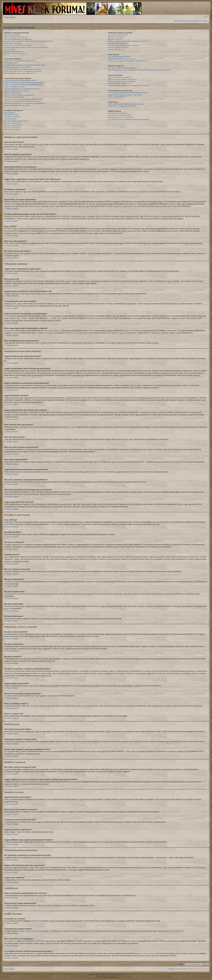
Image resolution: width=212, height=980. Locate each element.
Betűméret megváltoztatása (206, 17)
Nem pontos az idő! (11, 63)
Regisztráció (197, 21)
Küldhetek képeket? (11, 119)
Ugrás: (181, 964)
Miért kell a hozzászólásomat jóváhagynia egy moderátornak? (25, 103)
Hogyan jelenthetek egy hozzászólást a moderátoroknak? (23, 99)
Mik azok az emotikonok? (13, 117)
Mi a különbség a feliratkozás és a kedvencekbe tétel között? (128, 93)
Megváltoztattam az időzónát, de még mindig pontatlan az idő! (25, 65)
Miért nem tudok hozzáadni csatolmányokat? (19, 95)
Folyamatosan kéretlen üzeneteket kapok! (122, 59)
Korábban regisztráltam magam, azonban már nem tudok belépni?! (26, 47)
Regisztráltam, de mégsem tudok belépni (18, 45)
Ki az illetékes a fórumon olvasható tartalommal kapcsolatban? (129, 119)
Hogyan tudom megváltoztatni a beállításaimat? (20, 61)
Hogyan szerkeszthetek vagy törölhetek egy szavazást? (23, 89)
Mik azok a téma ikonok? (13, 129)
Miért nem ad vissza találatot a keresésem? (122, 79)
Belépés (205, 21)
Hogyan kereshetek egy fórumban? (120, 77)
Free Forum (112, 976)
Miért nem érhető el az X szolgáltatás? (121, 117)
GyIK (189, 21)
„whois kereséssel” (149, 953)
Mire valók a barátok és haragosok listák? (122, 68)
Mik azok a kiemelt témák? (13, 125)
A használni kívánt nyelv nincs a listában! (18, 67)
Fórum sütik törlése (182, 969)
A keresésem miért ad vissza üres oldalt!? (122, 81)
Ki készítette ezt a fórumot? (117, 113)
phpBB (97, 975)
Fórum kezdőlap (10, 17)
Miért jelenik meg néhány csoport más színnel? (124, 45)
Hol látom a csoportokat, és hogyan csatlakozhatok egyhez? (128, 41)
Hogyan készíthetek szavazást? (15, 87)
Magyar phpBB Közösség (28, 931)
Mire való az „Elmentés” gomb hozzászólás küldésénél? (23, 101)
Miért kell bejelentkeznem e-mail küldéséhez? (19, 73)
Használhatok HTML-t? (12, 115)
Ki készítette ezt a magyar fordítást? (120, 115)
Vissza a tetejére (12, 149)
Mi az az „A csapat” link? (116, 50)
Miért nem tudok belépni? (13, 35)
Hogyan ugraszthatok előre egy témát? (17, 105)
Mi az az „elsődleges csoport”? (118, 47)
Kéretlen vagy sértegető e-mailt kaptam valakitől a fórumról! (128, 61)
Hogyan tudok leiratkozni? (117, 97)
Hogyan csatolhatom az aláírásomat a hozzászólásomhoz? (24, 85)
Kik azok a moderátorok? (116, 37)
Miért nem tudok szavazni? (13, 93)
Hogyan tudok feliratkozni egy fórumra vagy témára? (125, 95)
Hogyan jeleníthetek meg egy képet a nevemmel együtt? (23, 69)
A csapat (171, 969)
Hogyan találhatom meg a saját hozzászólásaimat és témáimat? (129, 86)
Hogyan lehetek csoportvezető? (118, 43)
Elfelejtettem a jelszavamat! (13, 43)
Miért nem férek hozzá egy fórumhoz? (17, 91)
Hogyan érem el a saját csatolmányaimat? (122, 106)
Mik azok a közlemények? (13, 123)
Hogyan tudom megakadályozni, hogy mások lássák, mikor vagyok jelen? (28, 41)
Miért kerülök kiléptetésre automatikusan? (18, 39)
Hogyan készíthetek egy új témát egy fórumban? (20, 80)
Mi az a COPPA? (10, 50)
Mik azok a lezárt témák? (13, 127)
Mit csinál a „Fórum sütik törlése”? (15, 54)
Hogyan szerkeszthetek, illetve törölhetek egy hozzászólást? (24, 83)
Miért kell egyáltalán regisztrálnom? (16, 37)
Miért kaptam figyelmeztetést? (14, 97)
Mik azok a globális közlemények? (16, 121)
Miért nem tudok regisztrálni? (14, 52)
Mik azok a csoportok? (115, 39)
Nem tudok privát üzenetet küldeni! (119, 57)
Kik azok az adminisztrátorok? (118, 35)
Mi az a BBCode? (10, 113)
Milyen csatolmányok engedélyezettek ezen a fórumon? (126, 104)
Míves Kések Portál (181, 21)
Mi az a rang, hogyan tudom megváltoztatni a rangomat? (23, 71)
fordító (40, 931)
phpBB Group (36, 921)
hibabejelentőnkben (177, 931)
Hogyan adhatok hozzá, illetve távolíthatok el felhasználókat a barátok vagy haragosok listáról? (139, 70)
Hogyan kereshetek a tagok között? (120, 83)
